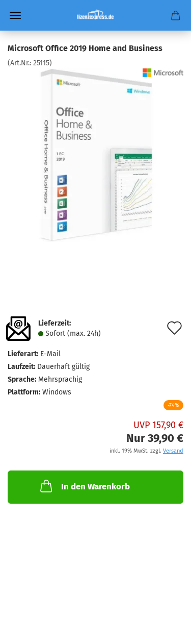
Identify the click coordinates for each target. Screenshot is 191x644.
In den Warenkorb (84, 486)
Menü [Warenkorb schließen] (15, 15)
